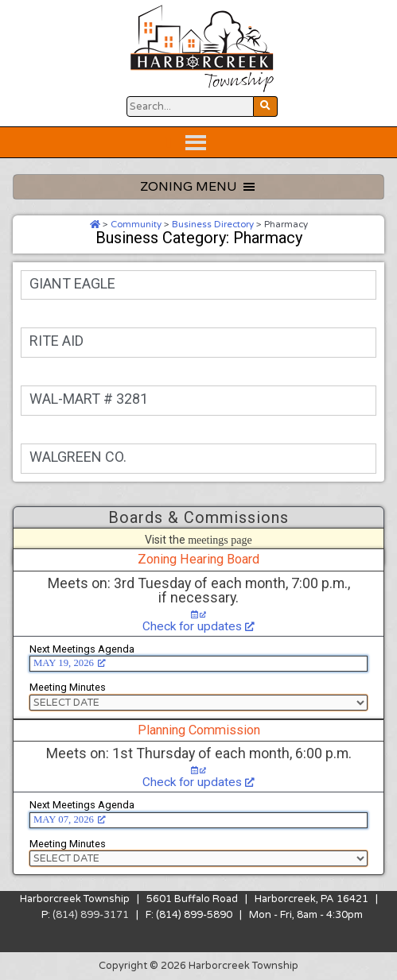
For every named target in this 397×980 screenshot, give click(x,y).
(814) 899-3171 (91, 915)
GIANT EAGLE (72, 283)
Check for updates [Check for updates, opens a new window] (198, 626)
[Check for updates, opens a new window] (199, 615)
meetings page (220, 540)
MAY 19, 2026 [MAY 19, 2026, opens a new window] (70, 663)
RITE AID (56, 341)
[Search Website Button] (190, 107)
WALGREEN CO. (78, 457)
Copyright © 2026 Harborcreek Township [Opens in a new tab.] (198, 966)
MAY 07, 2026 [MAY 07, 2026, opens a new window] (70, 819)
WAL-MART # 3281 (89, 399)
